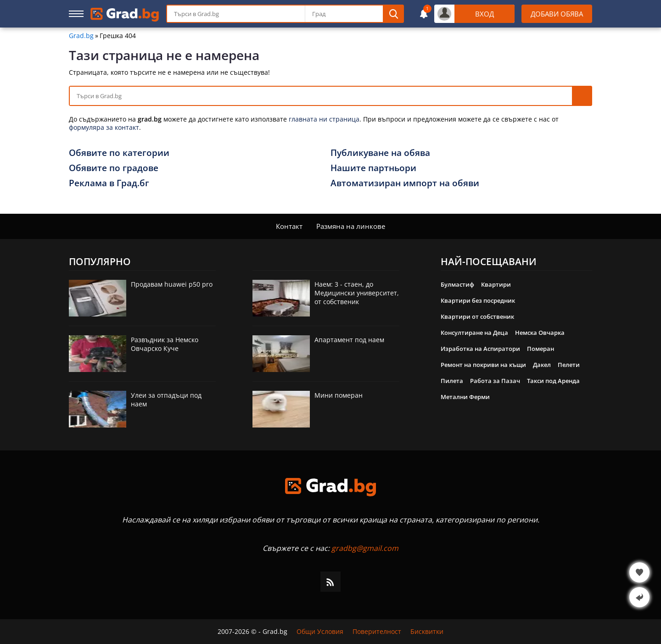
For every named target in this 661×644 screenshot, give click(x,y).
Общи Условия (320, 632)
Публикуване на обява (380, 153)
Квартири (496, 284)
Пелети (569, 365)
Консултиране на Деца (474, 333)
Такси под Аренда (553, 381)
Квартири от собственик (477, 316)
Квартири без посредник (478, 300)
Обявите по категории (119, 153)
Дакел (542, 365)
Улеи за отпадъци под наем (166, 400)
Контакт (289, 226)
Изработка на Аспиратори (480, 349)
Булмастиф (457, 284)
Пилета (452, 381)
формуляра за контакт (104, 127)
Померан (541, 349)
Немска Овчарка (540, 333)
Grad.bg (81, 36)
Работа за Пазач (495, 381)
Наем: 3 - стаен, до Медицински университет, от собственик (357, 293)
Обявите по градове (114, 168)
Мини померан (339, 395)
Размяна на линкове (351, 226)
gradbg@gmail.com (365, 548)
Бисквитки (427, 632)
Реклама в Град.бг (109, 183)
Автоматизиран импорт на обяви (405, 183)
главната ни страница (324, 119)
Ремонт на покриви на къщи (483, 365)
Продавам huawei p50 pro (172, 284)
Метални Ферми (465, 397)
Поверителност (377, 632)
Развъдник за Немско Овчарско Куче (165, 344)
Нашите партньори (373, 168)
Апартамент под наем (349, 340)
